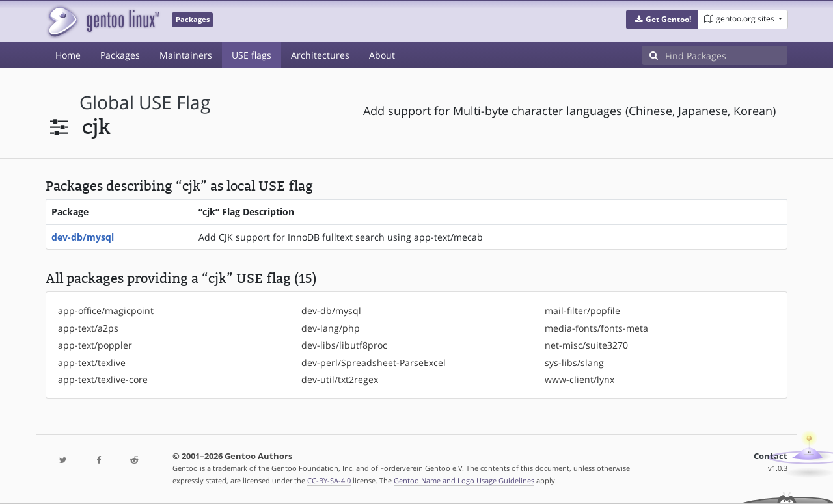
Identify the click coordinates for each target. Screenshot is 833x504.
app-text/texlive (92, 363)
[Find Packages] (726, 55)
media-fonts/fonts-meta (596, 328)
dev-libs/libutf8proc (344, 345)
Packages (120, 55)
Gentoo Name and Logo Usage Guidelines (464, 480)
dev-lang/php (331, 328)
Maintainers (186, 55)
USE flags (252, 55)
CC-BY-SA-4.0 (329, 480)
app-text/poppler (95, 345)
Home (68, 55)
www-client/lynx (580, 379)
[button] (662, 20)
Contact (771, 456)
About (382, 55)
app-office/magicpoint (106, 311)
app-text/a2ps (88, 328)
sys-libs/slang (574, 363)
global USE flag (145, 102)
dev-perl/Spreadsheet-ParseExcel (374, 363)
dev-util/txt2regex (340, 379)
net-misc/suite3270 (586, 345)
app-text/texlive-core (103, 379)
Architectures (320, 55)
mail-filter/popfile (582, 311)
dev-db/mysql (83, 237)
